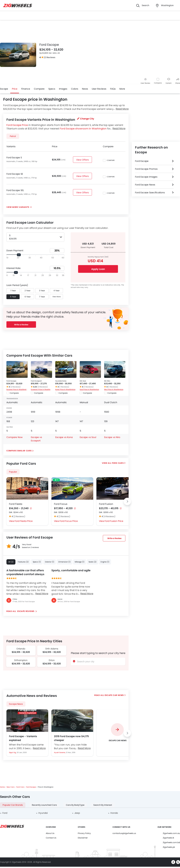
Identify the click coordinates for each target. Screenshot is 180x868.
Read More (42, 594)
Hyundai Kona (61, 381)
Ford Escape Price (17, 125)
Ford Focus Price (69, 521)
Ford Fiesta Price (24, 521)
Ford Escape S (14, 158)
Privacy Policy (84, 833)
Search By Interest (103, 805)
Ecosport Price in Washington (41, 389)
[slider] (19, 255)
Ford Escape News (145, 185)
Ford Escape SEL (15, 190)
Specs (52, 89)
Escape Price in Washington (17, 389)
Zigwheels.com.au (171, 833)
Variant (169, 81)
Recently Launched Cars (44, 805)
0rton (52, 660)
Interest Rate (14, 268)
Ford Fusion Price (114, 521)
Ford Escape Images (146, 177)
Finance (26, 89)
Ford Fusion (106, 504)
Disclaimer (83, 838)
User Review (145, 81)
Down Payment (15, 250)
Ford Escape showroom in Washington (83, 129)
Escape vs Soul (88, 437)
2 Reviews (50, 57)
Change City (86, 119)
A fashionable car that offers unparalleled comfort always (25, 572)
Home (2, 787)
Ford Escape (11, 381)
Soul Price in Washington (89, 389)
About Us (50, 833)
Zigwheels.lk (168, 838)
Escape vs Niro (112, 437)
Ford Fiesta (16, 504)
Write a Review (21, 325)
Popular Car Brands (13, 805)
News (85, 89)
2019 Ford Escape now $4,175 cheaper (71, 738)
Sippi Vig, (13, 752)
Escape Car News (114, 695)
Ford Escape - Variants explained (23, 738)
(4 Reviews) (109, 516)
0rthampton (21, 660)
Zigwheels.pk (169, 847)
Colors (75, 89)
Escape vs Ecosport (36, 439)
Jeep (77, 813)
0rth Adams (52, 649)
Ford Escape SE (15, 174)
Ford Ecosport (36, 381)
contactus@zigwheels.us (124, 833)
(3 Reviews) (43, 387)
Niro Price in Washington (114, 389)
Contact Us (51, 838)
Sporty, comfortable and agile (71, 570)
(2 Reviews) (15, 387)
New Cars (10, 787)
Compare (158, 83)
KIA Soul (83, 381)
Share (178, 81)
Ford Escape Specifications (150, 193)
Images (63, 89)
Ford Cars (118, 463)
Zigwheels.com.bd (171, 842)
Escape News (16, 704)
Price (15, 89)
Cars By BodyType (75, 805)
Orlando (21, 649)
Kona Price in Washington (65, 389)
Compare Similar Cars (19, 451)
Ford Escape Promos (146, 169)
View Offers (83, 160)
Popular (13, 472)
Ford (5, 813)
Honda (114, 813)
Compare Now (14, 437)
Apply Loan (98, 269)
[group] (117, 733)
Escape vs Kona (64, 437)
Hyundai (43, 813)
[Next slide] (127, 501)
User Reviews (99, 89)
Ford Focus (61, 504)
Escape (4, 89)
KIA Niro (107, 381)
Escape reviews (26, 611)
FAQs (113, 89)
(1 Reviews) (64, 387)
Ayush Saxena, (60, 752)
